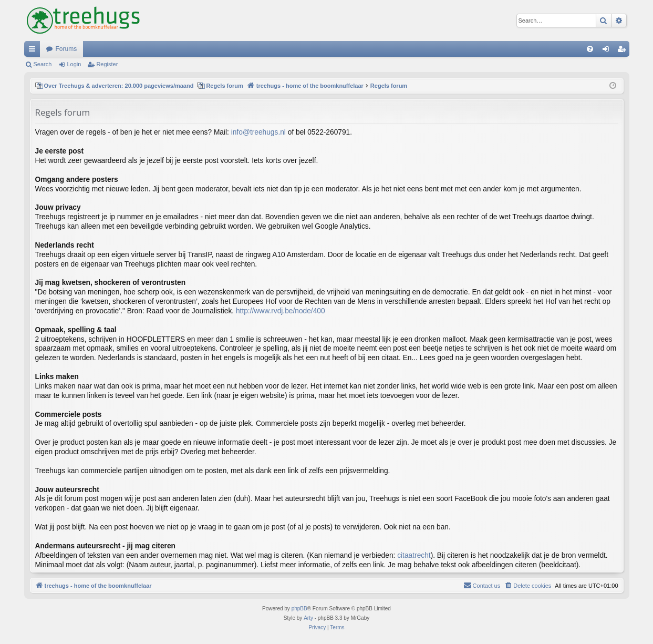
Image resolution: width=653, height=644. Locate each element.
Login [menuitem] (608, 51)
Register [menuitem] (623, 51)
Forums (66, 49)
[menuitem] (590, 49)
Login (74, 64)
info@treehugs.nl (258, 132)
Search (43, 64)
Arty (308, 618)
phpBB (299, 609)
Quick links (34, 51)
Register (107, 64)
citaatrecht (414, 555)
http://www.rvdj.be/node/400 (281, 311)
